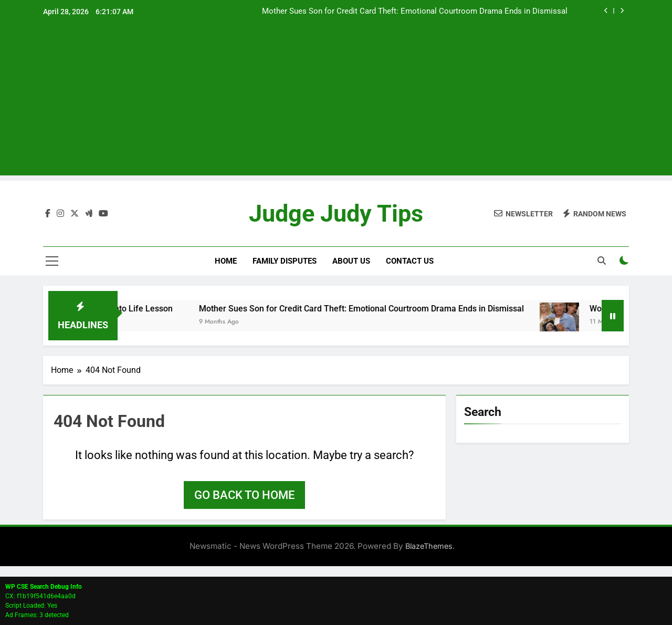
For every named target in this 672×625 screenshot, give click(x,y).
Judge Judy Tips (336, 213)
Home (226, 261)
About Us (351, 261)
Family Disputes (285, 261)
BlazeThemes (429, 546)
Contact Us (410, 261)
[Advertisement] (336, 102)
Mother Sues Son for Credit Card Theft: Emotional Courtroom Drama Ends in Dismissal (415, 12)
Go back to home (244, 495)
